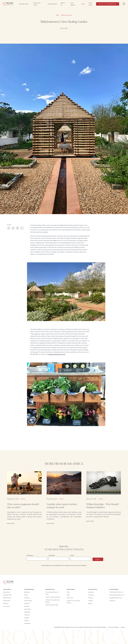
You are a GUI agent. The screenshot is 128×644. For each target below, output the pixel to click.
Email (72, 555)
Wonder (70, 15)
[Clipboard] (22, 228)
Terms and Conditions (114, 627)
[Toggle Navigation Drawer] (124, 4)
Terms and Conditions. (80, 565)
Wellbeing (64, 15)
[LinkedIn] (18, 228)
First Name (30, 555)
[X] (9, 228)
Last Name (52, 555)
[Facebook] (13, 228)
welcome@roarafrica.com (57, 354)
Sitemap (123, 627)
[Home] (8, 4)
